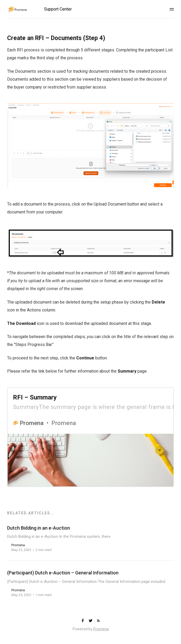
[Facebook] (83, 621)
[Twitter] (91, 621)
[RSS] (98, 621)
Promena (101, 629)
